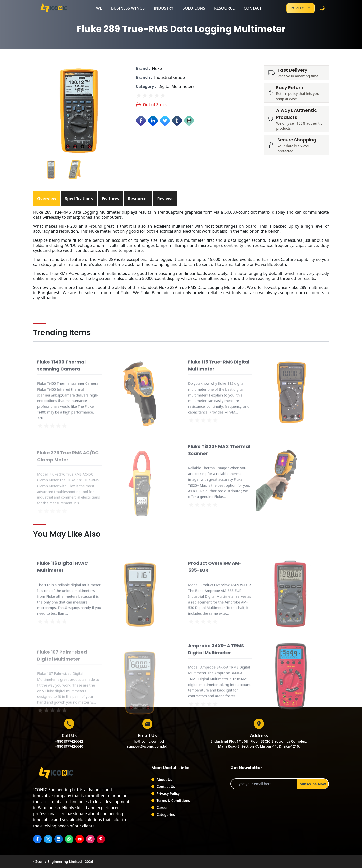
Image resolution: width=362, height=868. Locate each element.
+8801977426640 (69, 746)
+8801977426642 (69, 741)
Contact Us (166, 786)
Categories (166, 815)
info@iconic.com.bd (147, 741)
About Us (164, 779)
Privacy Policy (168, 793)
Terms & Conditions (173, 801)
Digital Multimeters (176, 86)
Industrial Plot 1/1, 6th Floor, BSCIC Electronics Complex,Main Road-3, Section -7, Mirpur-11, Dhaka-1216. (259, 744)
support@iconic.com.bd (147, 746)
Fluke (157, 68)
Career (162, 808)
